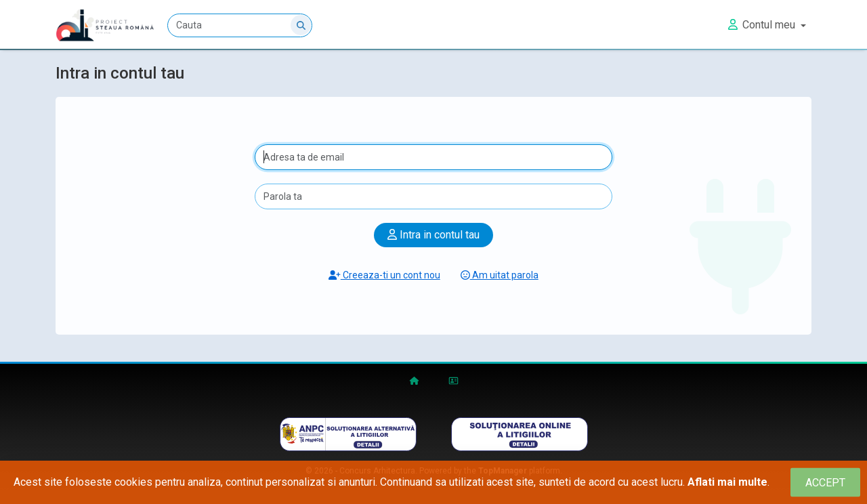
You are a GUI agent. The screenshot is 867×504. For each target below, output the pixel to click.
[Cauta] (240, 25)
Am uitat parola (500, 275)
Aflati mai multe (727, 482)
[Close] (825, 483)
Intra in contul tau (433, 235)
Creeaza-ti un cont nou (384, 275)
